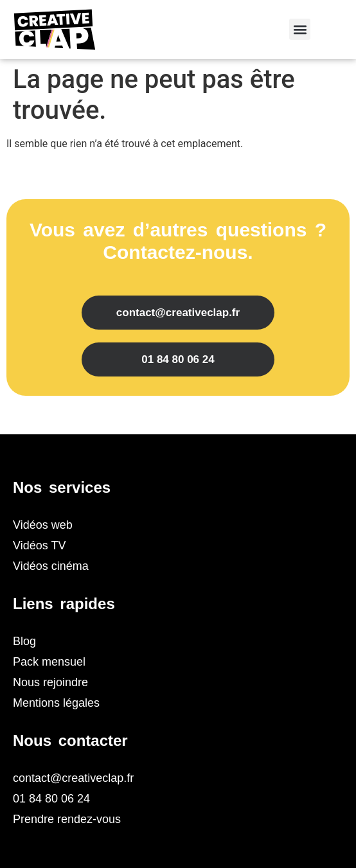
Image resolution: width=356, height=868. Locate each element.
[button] (300, 29)
